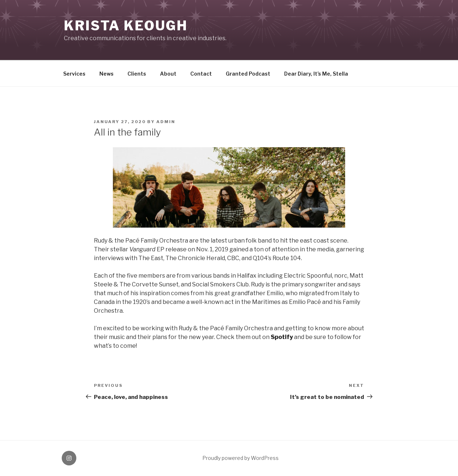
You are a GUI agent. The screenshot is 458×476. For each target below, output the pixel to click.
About (168, 74)
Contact (201, 74)
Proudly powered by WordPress (241, 458)
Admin (166, 122)
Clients (137, 74)
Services (74, 74)
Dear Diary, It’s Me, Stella (316, 74)
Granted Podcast (248, 74)
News (106, 74)
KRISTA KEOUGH (126, 26)
